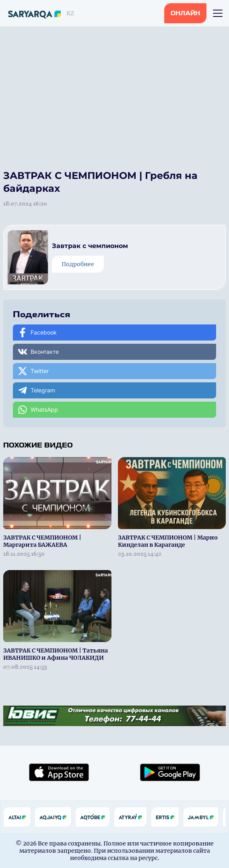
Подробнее (78, 264)
